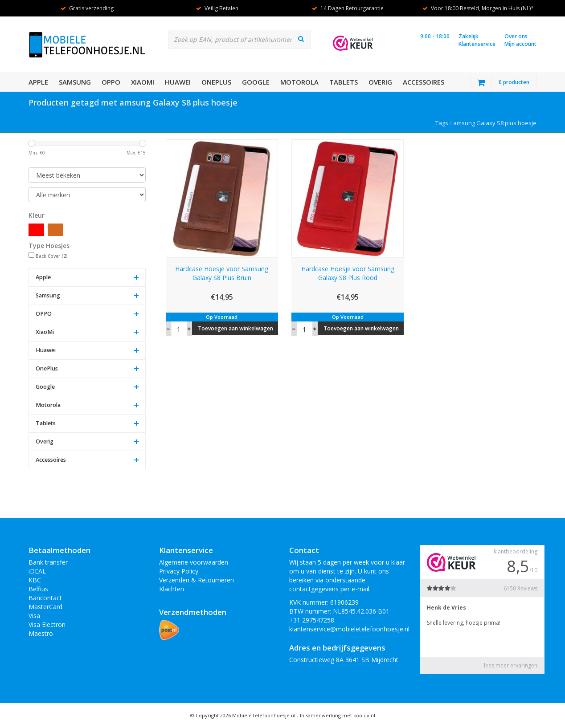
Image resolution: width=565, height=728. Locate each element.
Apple (38, 82)
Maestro (41, 633)
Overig (380, 82)
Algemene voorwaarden (194, 562)
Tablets (344, 82)
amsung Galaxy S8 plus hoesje (495, 123)
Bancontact (45, 598)
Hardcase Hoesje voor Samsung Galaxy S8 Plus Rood (348, 273)
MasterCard (45, 607)
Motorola (299, 82)
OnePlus (216, 82)
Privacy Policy (179, 571)
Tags (442, 123)
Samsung (75, 82)
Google (256, 82)
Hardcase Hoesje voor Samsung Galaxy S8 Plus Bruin (222, 273)
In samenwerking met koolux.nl (338, 715)
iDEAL (37, 571)
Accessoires (424, 82)
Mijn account (520, 44)
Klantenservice (477, 44)
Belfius (38, 589)
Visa (34, 616)
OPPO (111, 82)
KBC (35, 580)
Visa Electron (47, 624)
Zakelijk (469, 36)
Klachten (172, 589)
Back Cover (52, 256)
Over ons (516, 36)
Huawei (178, 82)
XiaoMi (143, 82)
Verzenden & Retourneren (197, 580)
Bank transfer (48, 562)
